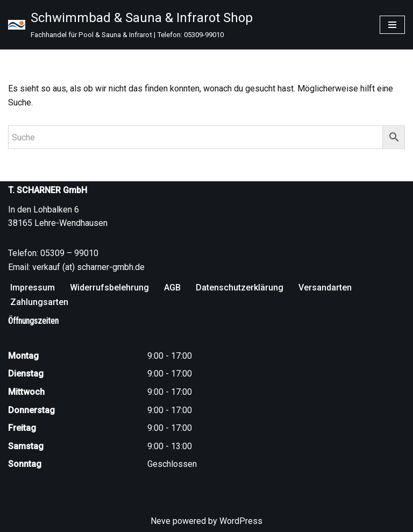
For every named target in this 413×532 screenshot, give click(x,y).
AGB (172, 288)
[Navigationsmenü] (392, 25)
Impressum (33, 288)
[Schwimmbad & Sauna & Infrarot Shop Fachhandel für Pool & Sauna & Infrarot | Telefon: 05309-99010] (130, 25)
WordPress (241, 521)
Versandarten (325, 288)
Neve (161, 521)
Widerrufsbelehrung (109, 288)
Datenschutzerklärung (240, 288)
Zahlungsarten (39, 302)
